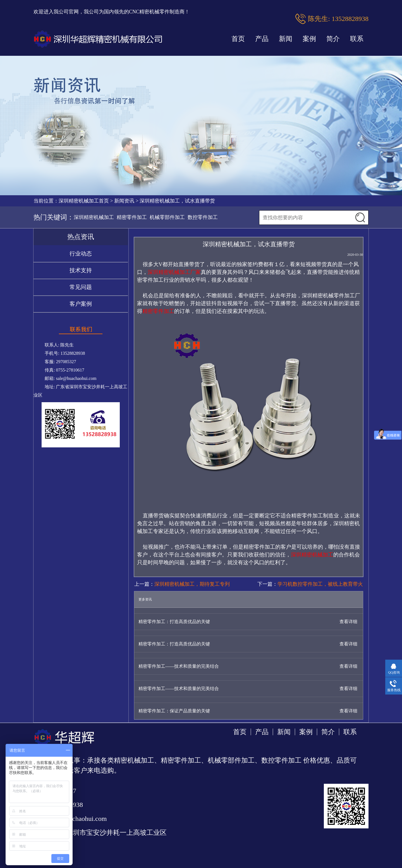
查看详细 (348, 622)
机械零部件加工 (167, 217)
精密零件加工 (132, 217)
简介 (333, 39)
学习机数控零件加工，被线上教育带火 (320, 584)
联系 (357, 39)
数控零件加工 (203, 217)
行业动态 (81, 254)
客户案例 (81, 304)
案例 (309, 39)
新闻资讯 (124, 201)
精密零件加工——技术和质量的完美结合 (179, 666)
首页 (238, 39)
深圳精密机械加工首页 (84, 201)
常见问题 (81, 287)
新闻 (286, 39)
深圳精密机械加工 (94, 217)
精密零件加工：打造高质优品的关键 (174, 622)
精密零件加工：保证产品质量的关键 (174, 711)
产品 (262, 39)
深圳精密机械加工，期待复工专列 (192, 584)
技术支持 (81, 270)
